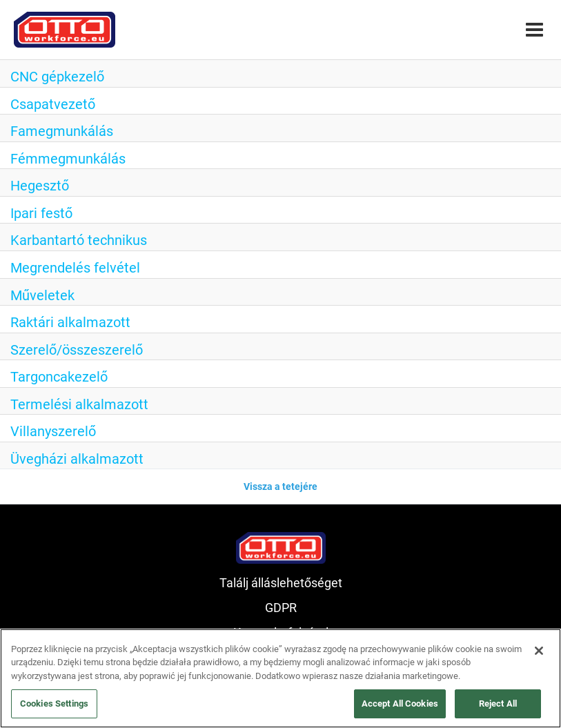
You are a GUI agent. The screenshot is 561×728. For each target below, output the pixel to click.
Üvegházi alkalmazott (77, 459)
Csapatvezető (53, 104)
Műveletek (42, 295)
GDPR (281, 608)
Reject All (498, 704)
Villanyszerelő (53, 431)
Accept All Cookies (400, 704)
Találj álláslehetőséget (281, 583)
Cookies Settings (54, 704)
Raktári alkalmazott (70, 322)
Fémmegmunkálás (68, 159)
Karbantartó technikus (79, 240)
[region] (280, 678)
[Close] (539, 651)
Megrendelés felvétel (75, 268)
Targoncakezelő (59, 377)
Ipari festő (41, 213)
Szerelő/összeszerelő (77, 350)
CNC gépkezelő (57, 77)
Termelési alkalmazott (79, 404)
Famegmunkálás (62, 131)
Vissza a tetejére (280, 486)
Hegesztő (40, 186)
